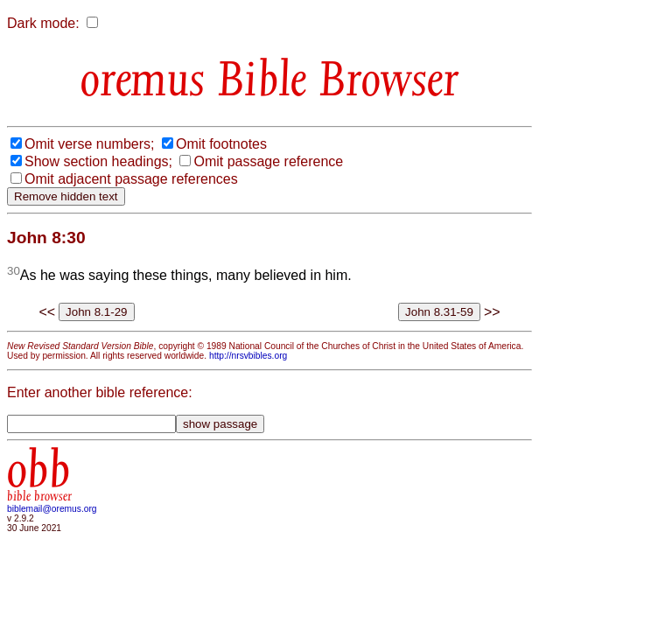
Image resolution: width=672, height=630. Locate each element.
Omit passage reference (268, 161)
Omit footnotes (221, 144)
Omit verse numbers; (89, 144)
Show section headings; (98, 161)
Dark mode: (43, 23)
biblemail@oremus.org (52, 509)
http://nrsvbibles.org (248, 356)
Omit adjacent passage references (131, 179)
